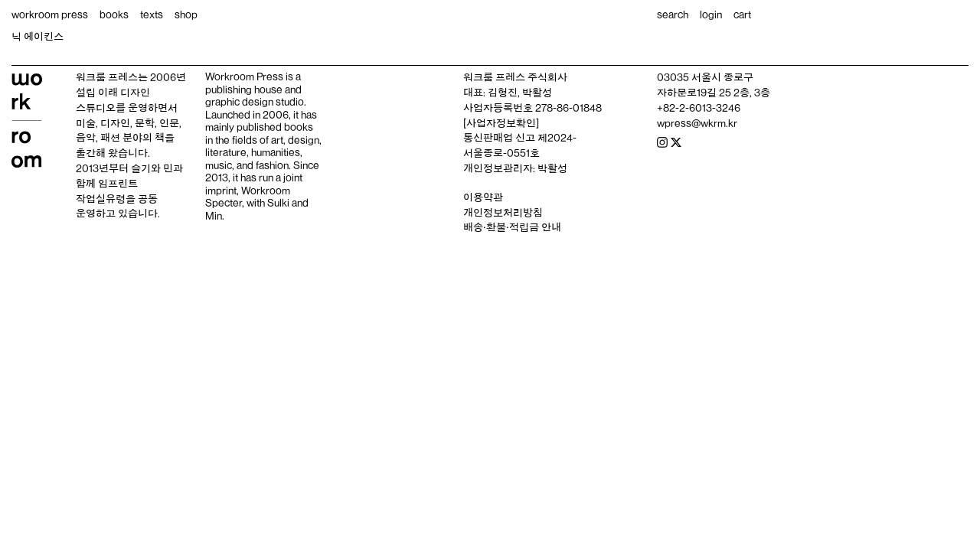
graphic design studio (255, 102)
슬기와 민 (152, 168)
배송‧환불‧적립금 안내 (512, 227)
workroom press (50, 15)
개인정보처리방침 (503, 213)
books (114, 15)
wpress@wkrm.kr (697, 123)
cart (742, 15)
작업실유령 (101, 199)
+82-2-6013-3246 (699, 108)
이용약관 (483, 197)
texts (152, 15)
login (711, 15)
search (673, 15)
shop (186, 15)
